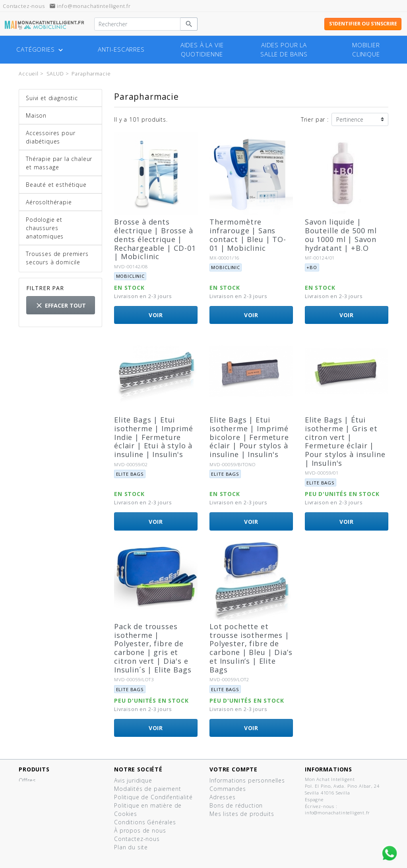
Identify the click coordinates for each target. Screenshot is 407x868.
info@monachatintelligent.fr (90, 6)
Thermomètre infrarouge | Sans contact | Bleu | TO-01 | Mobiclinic (248, 235)
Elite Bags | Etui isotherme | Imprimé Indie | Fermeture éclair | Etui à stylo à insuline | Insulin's (154, 437)
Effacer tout (60, 305)
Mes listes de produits (242, 814)
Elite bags (130, 474)
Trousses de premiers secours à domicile (57, 258)
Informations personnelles (247, 780)
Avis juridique (133, 780)
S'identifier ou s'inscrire (363, 24)
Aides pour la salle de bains (284, 50)
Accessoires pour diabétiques (50, 137)
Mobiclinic (130, 276)
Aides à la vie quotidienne (202, 50)
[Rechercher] (137, 24)
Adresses (223, 797)
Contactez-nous (137, 839)
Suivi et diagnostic (52, 98)
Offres (27, 780)
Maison (36, 115)
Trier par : (315, 119)
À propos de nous (140, 830)
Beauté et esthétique (56, 185)
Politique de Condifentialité (153, 797)
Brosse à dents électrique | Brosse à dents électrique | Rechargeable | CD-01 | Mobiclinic (155, 239)
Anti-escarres (121, 49)
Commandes (228, 789)
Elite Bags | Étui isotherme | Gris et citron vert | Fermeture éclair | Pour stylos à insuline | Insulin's (345, 441)
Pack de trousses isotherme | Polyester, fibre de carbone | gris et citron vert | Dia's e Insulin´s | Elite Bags (153, 648)
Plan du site (131, 847)
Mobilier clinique (366, 50)
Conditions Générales (145, 822)
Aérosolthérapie (49, 202)
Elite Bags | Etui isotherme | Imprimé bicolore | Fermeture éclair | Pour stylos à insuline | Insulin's (249, 437)
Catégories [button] (41, 50)
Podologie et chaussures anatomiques (45, 228)
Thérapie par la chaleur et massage (59, 163)
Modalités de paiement (148, 789)
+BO (312, 267)
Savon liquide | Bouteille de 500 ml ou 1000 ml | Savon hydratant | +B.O (341, 235)
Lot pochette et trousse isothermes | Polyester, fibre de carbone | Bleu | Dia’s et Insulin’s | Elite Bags (251, 648)
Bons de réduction (236, 805)
